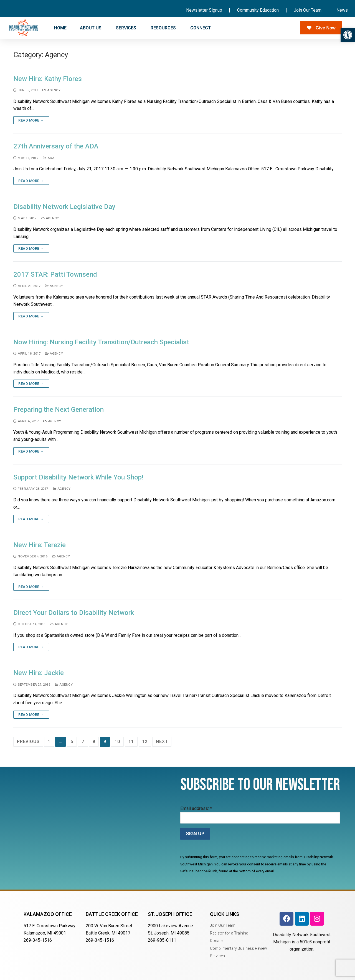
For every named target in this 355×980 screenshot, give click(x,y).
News (342, 10)
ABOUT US (91, 28)
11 (131, 742)
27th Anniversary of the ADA (56, 146)
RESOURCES (164, 28)
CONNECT (201, 28)
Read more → (31, 120)
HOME (60, 28)
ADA (49, 158)
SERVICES (127, 28)
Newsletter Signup (204, 10)
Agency (51, 90)
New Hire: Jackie (39, 673)
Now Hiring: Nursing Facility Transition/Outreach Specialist (101, 342)
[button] (348, 35)
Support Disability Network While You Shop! (78, 477)
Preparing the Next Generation (59, 410)
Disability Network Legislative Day (64, 207)
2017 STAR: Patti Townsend (55, 274)
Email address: (196, 808)
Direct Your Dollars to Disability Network (74, 613)
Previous (28, 742)
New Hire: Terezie (40, 545)
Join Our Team (308, 10)
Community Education (258, 10)
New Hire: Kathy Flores (48, 79)
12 (145, 742)
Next (162, 742)
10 (117, 742)
